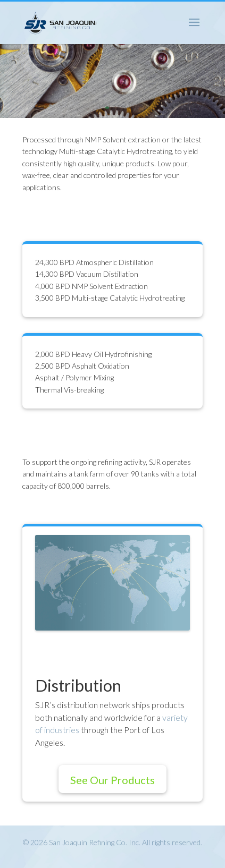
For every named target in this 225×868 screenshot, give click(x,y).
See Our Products (112, 780)
